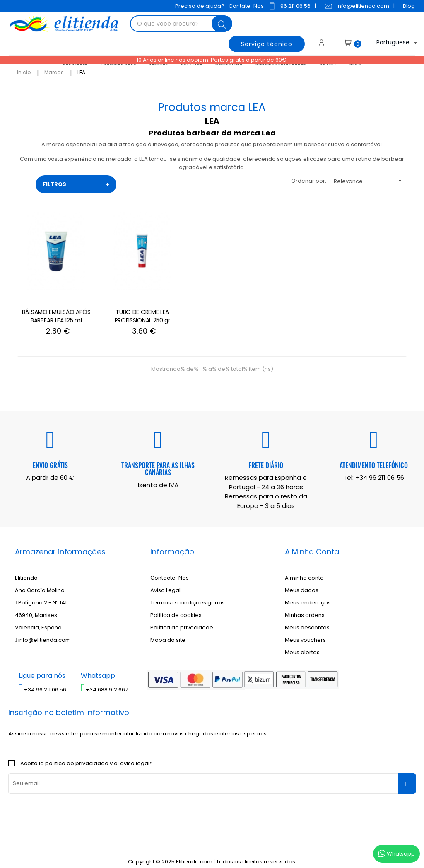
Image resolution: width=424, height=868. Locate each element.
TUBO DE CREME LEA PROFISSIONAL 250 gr (132, 307)
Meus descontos (307, 619)
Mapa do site (168, 632)
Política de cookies (176, 607)
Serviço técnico (265, 43)
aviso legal (135, 755)
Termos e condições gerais (188, 594)
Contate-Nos (245, 6)
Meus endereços (308, 594)
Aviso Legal (165, 582)
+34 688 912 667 (105, 681)
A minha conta (304, 569)
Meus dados (302, 582)
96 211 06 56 (288, 6)
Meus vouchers (305, 632)
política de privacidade (77, 755)
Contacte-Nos (170, 569)
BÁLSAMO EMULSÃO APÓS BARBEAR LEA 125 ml (53, 307)
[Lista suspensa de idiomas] (388, 43)
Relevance (370, 181)
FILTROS (76, 184)
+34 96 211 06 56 (380, 469)
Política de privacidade (182, 619)
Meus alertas (302, 644)
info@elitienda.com (355, 6)
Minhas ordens (305, 607)
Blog (408, 6)
